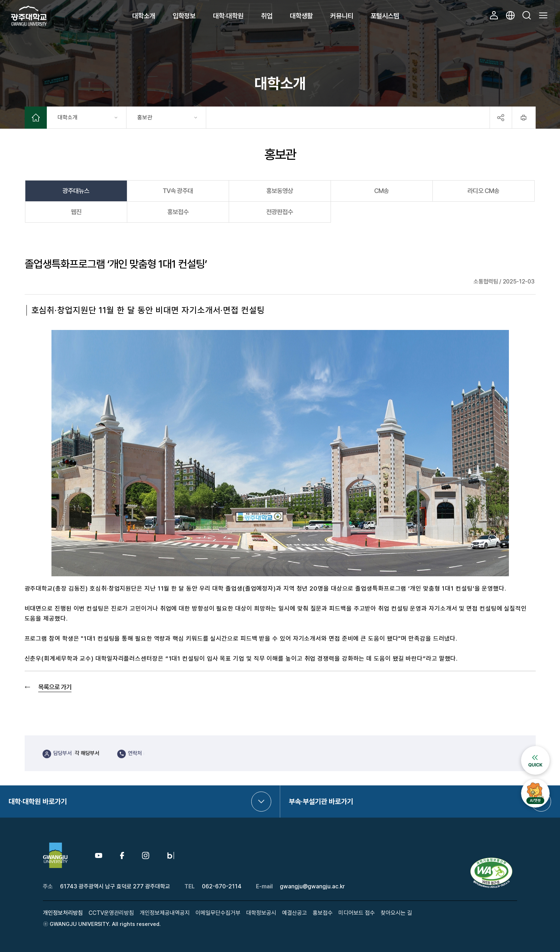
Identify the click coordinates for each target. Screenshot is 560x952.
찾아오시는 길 (396, 913)
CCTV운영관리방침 (111, 913)
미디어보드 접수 (357, 913)
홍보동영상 (280, 191)
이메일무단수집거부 (218, 913)
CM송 (381, 191)
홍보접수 (178, 212)
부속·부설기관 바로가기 (321, 801)
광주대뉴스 (76, 191)
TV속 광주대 (178, 191)
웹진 (76, 212)
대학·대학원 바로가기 (38, 801)
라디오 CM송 (483, 191)
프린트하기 (524, 118)
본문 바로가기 (0, 0)
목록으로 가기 (55, 687)
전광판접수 (280, 212)
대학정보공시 (261, 913)
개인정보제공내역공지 (165, 913)
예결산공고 (294, 913)
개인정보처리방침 (63, 913)
